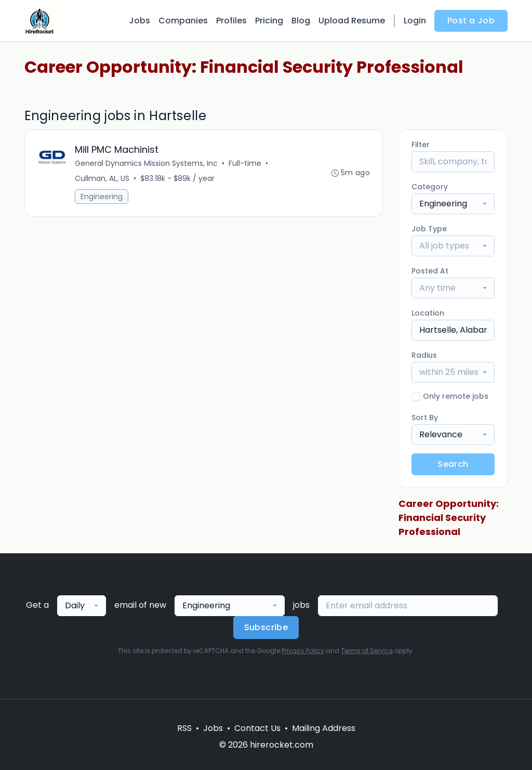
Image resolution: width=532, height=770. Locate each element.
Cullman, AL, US (102, 178)
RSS (184, 728)
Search (453, 464)
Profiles (231, 21)
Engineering (102, 197)
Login (415, 21)
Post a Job (471, 21)
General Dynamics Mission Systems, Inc (146, 163)
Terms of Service (367, 651)
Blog (301, 21)
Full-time (245, 163)
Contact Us (257, 728)
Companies (183, 21)
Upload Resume (352, 21)
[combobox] (453, 204)
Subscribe (266, 627)
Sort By (425, 417)
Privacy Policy (303, 651)
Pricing (269, 21)
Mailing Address (324, 728)
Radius (424, 355)
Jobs (139, 21)
